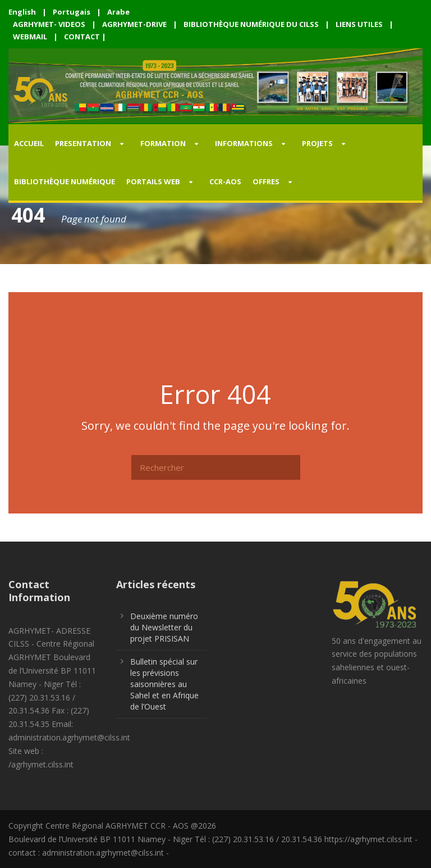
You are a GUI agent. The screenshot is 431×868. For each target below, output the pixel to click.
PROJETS (317, 143)
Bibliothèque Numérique (65, 181)
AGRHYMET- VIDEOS (49, 24)
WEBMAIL (30, 37)
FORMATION (163, 143)
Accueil (29, 143)
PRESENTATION (83, 143)
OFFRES (266, 181)
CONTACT (82, 37)
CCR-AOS (225, 181)
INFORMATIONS (244, 143)
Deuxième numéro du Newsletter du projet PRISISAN (164, 627)
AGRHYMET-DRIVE (134, 24)
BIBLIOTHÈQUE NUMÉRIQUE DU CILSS (251, 24)
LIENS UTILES (359, 24)
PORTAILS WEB (153, 181)
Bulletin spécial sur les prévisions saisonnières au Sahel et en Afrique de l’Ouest (164, 684)
